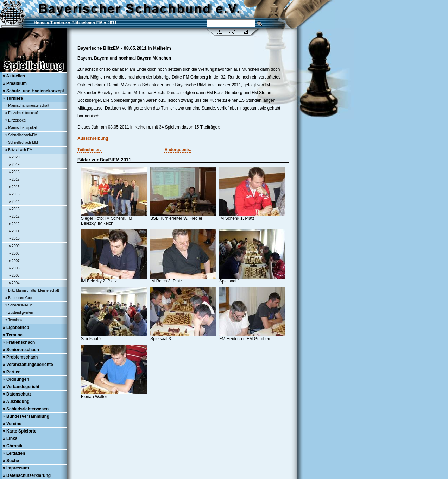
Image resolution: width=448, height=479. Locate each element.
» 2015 (14, 194)
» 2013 (14, 209)
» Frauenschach (19, 342)
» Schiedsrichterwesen (26, 409)
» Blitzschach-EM (19, 150)
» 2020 (14, 157)
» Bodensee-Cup (18, 298)
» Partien (12, 372)
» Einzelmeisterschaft (22, 113)
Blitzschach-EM (87, 23)
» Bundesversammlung (26, 416)
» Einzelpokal (16, 120)
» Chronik (12, 446)
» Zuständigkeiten (19, 313)
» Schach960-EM (19, 305)
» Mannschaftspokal (21, 128)
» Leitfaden (14, 453)
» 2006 (14, 268)
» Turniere (13, 98)
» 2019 (14, 165)
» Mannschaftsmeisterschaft (27, 105)
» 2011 (14, 231)
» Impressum (16, 468)
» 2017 (14, 179)
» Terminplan (15, 320)
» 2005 (14, 276)
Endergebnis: (178, 150)
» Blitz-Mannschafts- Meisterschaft (32, 290)
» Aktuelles (14, 76)
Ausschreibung (93, 138)
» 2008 (14, 253)
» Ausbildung (16, 402)
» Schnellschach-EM (21, 135)
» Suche (11, 461)
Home (40, 23)
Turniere (59, 23)
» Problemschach (20, 357)
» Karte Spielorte (20, 431)
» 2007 (14, 261)
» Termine (13, 335)
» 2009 (14, 246)
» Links (10, 438)
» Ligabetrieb (16, 328)
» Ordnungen (16, 379)
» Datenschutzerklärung (27, 475)
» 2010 (14, 239)
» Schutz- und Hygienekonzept (33, 91)
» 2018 (14, 172)
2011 (112, 23)
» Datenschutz (17, 394)
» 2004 (14, 283)
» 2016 (14, 187)
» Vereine (12, 424)
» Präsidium (15, 83)
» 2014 (14, 202)
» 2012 (14, 216)
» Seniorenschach (21, 350)
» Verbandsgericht (21, 387)
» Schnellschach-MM (22, 142)
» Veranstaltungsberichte (28, 365)
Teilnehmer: (90, 150)
